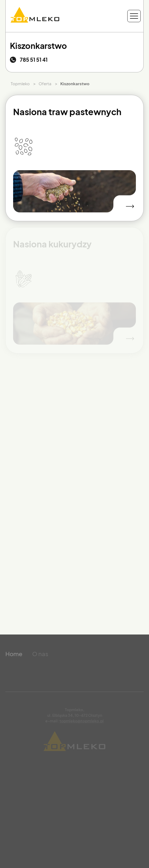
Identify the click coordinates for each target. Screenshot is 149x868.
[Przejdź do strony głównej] (35, 16)
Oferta (45, 83)
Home (14, 654)
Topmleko (20, 83)
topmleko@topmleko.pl (82, 721)
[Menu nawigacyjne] (134, 16)
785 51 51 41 (34, 60)
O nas (40, 654)
